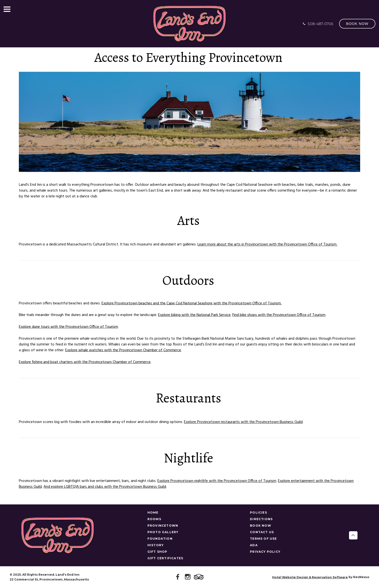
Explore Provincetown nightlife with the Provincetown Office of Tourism (217, 481)
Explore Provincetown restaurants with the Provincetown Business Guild (243, 422)
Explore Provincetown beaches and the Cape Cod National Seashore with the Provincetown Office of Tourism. (192, 303)
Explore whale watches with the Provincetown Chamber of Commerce (123, 350)
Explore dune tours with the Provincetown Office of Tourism (68, 327)
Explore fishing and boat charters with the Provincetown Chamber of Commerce (85, 362)
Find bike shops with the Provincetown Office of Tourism (279, 315)
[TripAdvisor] (199, 577)
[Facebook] (179, 577)
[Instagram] (189, 577)
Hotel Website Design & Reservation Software (310, 577)
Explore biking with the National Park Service (194, 315)
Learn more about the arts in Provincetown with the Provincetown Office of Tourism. (267, 244)
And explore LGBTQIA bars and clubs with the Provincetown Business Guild (105, 487)
